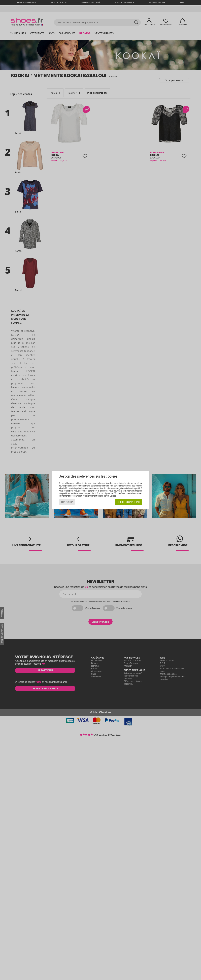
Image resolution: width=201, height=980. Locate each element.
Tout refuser (67, 502)
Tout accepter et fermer (129, 502)
